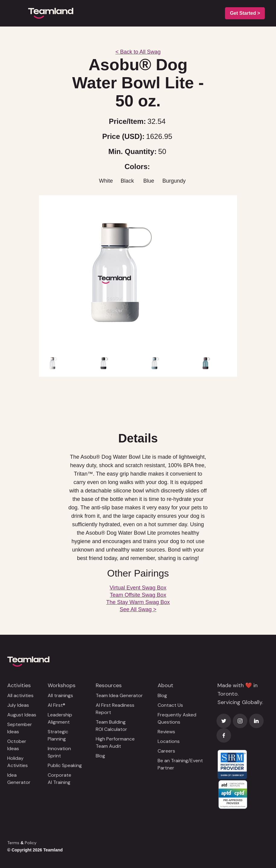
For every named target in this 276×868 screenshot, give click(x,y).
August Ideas (22, 715)
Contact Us (170, 705)
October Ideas (17, 745)
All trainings (60, 695)
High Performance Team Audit (115, 742)
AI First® (56, 705)
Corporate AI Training (59, 779)
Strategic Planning (58, 735)
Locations (169, 741)
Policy (31, 843)
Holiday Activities (18, 762)
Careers (166, 751)
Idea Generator (19, 779)
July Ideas (18, 705)
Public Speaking (65, 765)
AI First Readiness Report (115, 709)
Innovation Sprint (59, 752)
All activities (20, 695)
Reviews (166, 732)
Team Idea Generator (119, 695)
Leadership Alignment (60, 718)
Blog (100, 756)
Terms (13, 843)
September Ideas (20, 728)
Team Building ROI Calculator (111, 726)
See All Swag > (138, 609)
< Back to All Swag (138, 52)
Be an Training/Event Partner (180, 764)
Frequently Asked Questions (177, 718)
